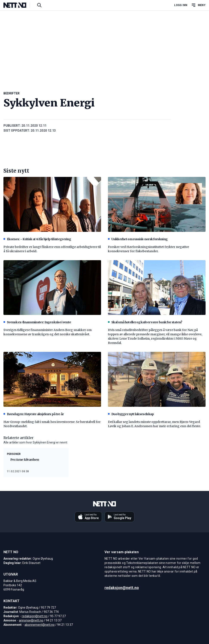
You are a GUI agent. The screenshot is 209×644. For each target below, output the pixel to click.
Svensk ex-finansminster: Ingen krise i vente (37, 322)
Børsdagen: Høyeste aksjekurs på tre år (34, 414)
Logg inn (181, 5)
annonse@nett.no (31, 620)
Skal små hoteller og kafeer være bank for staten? (145, 322)
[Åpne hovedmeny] (198, 5)
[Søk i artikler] (39, 5)
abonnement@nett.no (40, 625)
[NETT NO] (18, 5)
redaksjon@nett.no (35, 616)
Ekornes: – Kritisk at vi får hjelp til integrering (37, 239)
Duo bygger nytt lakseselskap (131, 414)
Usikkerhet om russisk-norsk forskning (138, 239)
